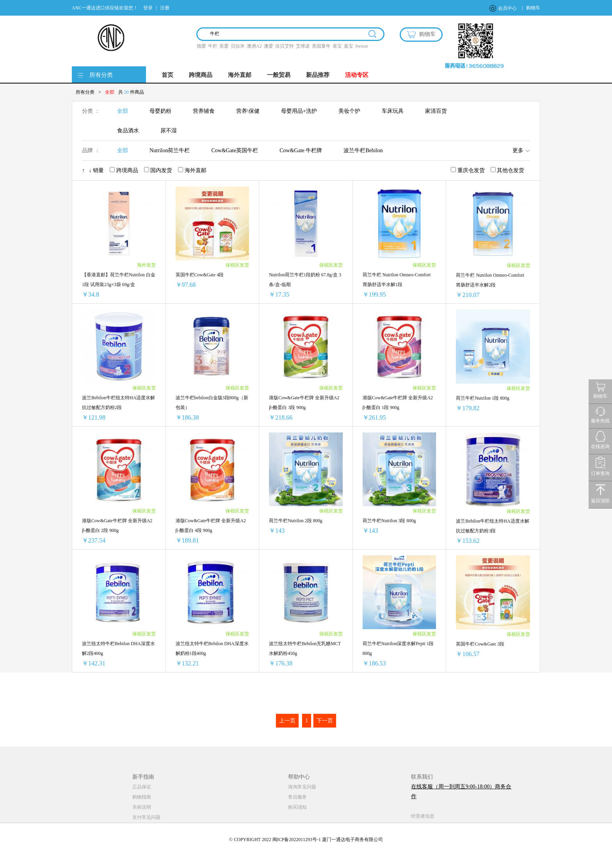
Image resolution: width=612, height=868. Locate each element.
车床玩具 (393, 111)
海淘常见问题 (302, 787)
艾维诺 (303, 46)
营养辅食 (204, 111)
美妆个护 (349, 111)
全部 (123, 111)
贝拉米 (238, 46)
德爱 (201, 46)
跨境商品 (201, 75)
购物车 (533, 8)
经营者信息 (423, 816)
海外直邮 (240, 75)
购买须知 (297, 807)
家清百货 (436, 111)
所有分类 (101, 75)
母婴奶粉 (160, 111)
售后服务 (297, 797)
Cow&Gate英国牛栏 (235, 150)
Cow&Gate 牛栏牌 (301, 150)
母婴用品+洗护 (299, 111)
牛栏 (213, 46)
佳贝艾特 (285, 46)
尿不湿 (169, 131)
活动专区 (357, 75)
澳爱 (269, 46)
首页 (167, 75)
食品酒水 (128, 131)
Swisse (362, 46)
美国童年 (321, 46)
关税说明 (142, 807)
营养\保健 (248, 111)
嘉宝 (349, 46)
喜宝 (337, 46)
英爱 (224, 46)
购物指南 (142, 797)
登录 (148, 8)
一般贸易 (279, 75)
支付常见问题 (146, 817)
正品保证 (142, 787)
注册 (165, 8)
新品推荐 (318, 75)
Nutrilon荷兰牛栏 (170, 150)
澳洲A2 (254, 46)
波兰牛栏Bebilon (363, 150)
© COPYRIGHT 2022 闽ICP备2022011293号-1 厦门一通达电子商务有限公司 (306, 840)
